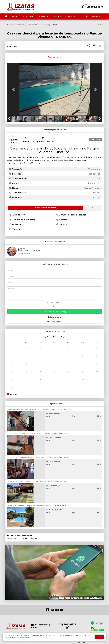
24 (12, 379)
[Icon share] (54, 610)
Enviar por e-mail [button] (54, 302)
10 (12, 363)
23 (97, 371)
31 (69, 348)
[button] (14, 89)
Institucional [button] (27, 16)
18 (26, 371)
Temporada (20, 25)
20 (54, 371)
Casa (42, 25)
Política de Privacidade (20, 638)
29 (40, 348)
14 (69, 363)
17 (12, 371)
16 (97, 363)
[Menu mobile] (6, 16)
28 (26, 348)
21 (69, 371)
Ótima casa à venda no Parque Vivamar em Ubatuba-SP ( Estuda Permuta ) (37, 506)
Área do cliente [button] (92, 16)
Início (10, 25)
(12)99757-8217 (24, 254)
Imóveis (14, 16)
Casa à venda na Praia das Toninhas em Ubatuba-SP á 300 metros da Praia (37, 482)
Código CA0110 (51, 25)
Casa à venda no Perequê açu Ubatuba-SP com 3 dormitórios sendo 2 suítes (38, 457)
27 (12, 348)
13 (54, 363)
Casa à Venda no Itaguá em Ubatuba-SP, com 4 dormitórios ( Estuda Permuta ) (39, 409)
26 (40, 379)
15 (83, 363)
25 (26, 379)
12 (40, 363)
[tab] (14, 57)
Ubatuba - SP (32, 25)
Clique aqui (12, 538)
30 (54, 348)
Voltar (99, 25)
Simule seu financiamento (64, 16)
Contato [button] (43, 16)
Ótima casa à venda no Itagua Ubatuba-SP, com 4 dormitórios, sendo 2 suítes (38, 433)
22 (83, 371)
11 (26, 363)
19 (40, 371)
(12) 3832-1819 (94, 7)
